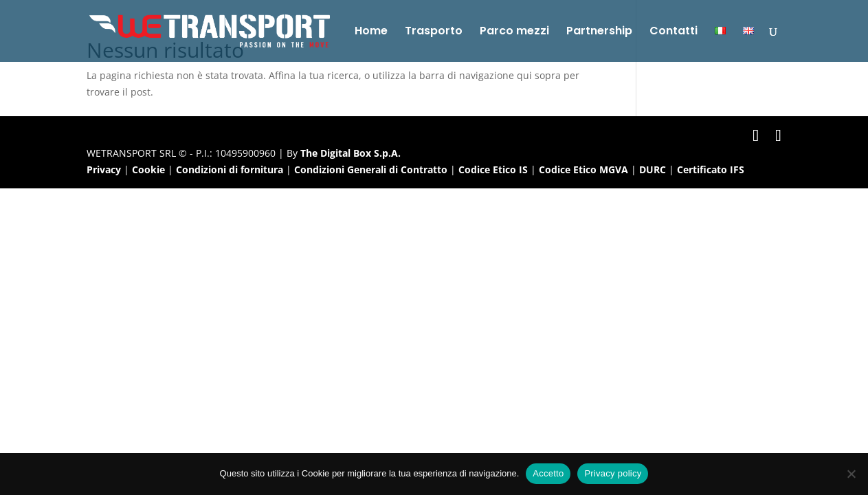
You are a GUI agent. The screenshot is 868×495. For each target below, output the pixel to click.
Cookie (148, 169)
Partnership (599, 32)
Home (371, 32)
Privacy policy (613, 473)
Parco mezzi (514, 32)
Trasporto (434, 32)
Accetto (548, 473)
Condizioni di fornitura (230, 169)
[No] (851, 474)
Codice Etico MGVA (583, 169)
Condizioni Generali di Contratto (371, 169)
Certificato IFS (711, 169)
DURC (653, 169)
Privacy (104, 169)
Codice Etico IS (493, 169)
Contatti (674, 32)
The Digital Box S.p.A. (350, 153)
